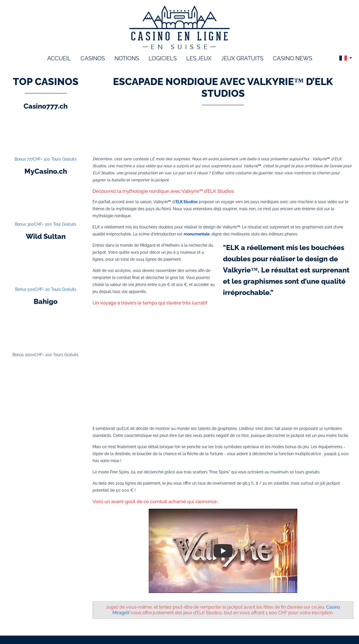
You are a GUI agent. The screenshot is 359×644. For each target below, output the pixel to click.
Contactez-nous (247, 629)
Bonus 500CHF (46, 289)
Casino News (293, 58)
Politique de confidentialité (200, 629)
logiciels (163, 58)
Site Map (276, 629)
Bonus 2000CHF (46, 355)
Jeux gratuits (242, 58)
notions (127, 58)
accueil (59, 58)
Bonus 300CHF (46, 224)
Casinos (93, 58)
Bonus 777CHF (46, 159)
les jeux (199, 58)
